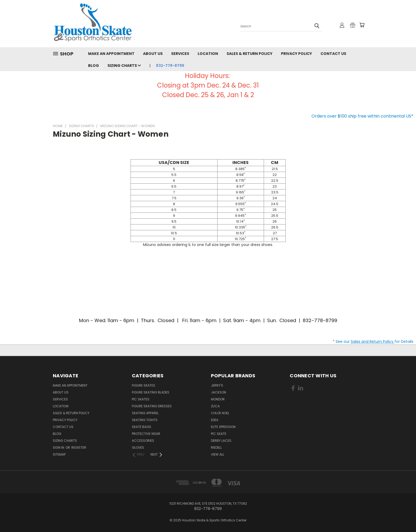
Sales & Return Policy (250, 54)
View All (218, 454)
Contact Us (333, 54)
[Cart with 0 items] (362, 25)
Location (208, 54)
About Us (153, 54)
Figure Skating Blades (151, 392)
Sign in (59, 447)
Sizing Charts (124, 66)
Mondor (218, 399)
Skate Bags (142, 427)
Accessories (143, 441)
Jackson (218, 392)
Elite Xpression (223, 427)
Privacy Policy (296, 54)
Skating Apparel (145, 413)
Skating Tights (145, 420)
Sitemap (59, 454)
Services (180, 54)
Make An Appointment (111, 54)
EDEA (215, 420)
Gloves (138, 447)
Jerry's (217, 385)
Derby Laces (221, 441)
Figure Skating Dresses (152, 406)
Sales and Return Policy (373, 341)
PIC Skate (219, 434)
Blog (94, 66)
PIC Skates (141, 399)
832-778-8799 (170, 66)
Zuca (215, 406)
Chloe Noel (220, 413)
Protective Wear (146, 434)
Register (79, 447)
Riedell (216, 447)
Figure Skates (144, 385)
